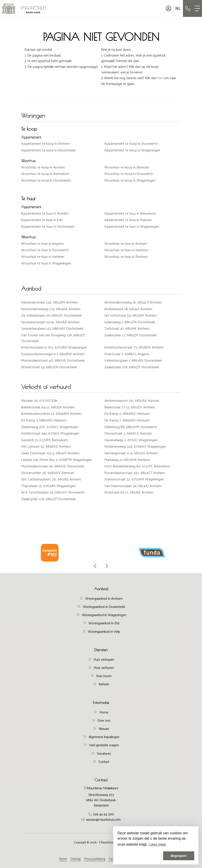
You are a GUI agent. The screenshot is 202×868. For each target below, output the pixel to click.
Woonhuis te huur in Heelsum (126, 250)
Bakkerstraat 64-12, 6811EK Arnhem (48, 407)
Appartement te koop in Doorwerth (131, 143)
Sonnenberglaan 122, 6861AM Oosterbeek (52, 328)
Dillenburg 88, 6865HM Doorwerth (131, 427)
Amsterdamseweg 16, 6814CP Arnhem (133, 302)
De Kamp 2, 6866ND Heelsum (127, 413)
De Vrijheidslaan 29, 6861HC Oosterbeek (51, 315)
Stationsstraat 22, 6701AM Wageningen (134, 479)
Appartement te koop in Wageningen (132, 150)
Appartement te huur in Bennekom (130, 213)
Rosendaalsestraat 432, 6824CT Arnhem (135, 473)
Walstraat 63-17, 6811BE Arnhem (129, 492)
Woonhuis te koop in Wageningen (130, 180)
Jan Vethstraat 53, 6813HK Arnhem (131, 315)
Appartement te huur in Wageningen (132, 226)
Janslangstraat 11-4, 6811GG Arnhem (131, 453)
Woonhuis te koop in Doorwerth (129, 173)
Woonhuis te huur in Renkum (126, 256)
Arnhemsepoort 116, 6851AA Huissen (132, 400)
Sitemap (76, 859)
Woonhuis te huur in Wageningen (46, 263)
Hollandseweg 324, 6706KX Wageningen (135, 446)
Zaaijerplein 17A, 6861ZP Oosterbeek (132, 367)
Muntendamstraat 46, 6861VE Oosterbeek (53, 466)
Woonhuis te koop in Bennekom (45, 173)
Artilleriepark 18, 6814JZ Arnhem (128, 309)
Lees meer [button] (158, 844)
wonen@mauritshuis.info (103, 819)
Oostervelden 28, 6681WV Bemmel (48, 473)
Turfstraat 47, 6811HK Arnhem (127, 328)
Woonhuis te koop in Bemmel (127, 167)
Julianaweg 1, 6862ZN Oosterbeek (130, 322)
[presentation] (95, 566)
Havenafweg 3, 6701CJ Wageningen (131, 440)
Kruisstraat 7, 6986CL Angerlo (127, 354)
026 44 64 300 (103, 814)
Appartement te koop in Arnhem (45, 143)
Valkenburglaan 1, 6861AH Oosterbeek (133, 360)
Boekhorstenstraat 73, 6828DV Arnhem (134, 347)
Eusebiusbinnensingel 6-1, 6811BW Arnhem (53, 354)
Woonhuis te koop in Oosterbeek (46, 180)
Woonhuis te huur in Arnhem (126, 243)
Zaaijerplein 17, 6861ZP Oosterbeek (131, 335)
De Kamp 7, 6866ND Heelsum (127, 420)
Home (63, 859)
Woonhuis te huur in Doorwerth (45, 250)
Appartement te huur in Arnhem (45, 213)
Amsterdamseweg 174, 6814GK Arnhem (51, 309)
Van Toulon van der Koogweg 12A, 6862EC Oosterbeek (53, 338)
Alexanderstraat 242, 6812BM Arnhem (50, 302)
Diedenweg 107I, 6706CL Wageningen (50, 427)
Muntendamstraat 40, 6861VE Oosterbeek (53, 360)
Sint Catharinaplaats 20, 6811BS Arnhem (51, 479)
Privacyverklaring (95, 859)
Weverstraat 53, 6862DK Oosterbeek (49, 367)
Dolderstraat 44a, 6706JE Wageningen (50, 433)
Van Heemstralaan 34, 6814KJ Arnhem (133, 486)
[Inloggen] (168, 8)
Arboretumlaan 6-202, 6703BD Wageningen (54, 347)
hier (160, 78)
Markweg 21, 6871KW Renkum (127, 459)
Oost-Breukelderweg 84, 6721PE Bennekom (137, 466)
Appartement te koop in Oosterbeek (48, 150)
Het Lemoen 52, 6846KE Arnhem (46, 446)
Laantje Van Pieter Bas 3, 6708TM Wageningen (56, 459)
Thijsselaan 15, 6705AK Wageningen (48, 486)
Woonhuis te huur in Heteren (43, 256)
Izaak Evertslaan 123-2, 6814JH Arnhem (50, 453)
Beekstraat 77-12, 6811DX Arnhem (130, 407)
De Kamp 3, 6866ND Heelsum (44, 420)
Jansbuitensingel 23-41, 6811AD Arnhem (50, 322)
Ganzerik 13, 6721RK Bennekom (44, 440)
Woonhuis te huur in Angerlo (43, 243)
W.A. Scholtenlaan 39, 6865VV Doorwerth (53, 492)
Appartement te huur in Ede (42, 220)
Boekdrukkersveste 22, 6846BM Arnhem (51, 413)
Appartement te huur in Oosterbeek (48, 226)
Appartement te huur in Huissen (128, 220)
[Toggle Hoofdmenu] (197, 8)
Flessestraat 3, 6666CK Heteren (128, 433)
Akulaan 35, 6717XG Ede (39, 400)
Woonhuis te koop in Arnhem (43, 167)
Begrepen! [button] (179, 856)
